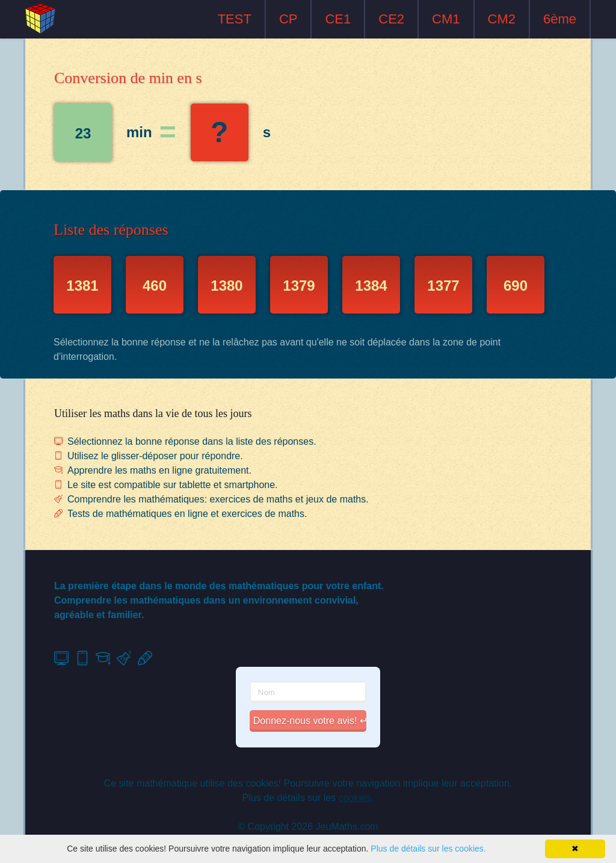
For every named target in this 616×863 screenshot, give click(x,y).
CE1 (338, 19)
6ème (560, 19)
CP (288, 19)
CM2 (502, 19)
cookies (355, 798)
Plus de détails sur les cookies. (428, 849)
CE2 (391, 19)
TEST (235, 19)
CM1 (446, 19)
